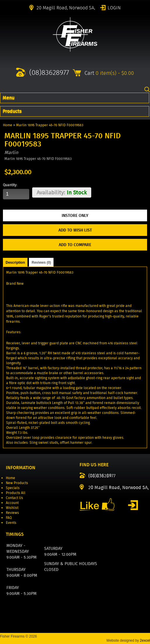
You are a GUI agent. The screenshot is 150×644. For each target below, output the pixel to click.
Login (114, 7)
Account (12, 503)
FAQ (9, 518)
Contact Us (14, 498)
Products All (16, 493)
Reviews (12, 513)
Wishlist (12, 508)
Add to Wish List (75, 230)
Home (8, 125)
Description (15, 263)
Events (11, 523)
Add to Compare (75, 245)
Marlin (11, 152)
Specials (13, 488)
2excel (145, 640)
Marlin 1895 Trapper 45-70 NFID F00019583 (50, 125)
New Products (17, 483)
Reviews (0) (41, 263)
